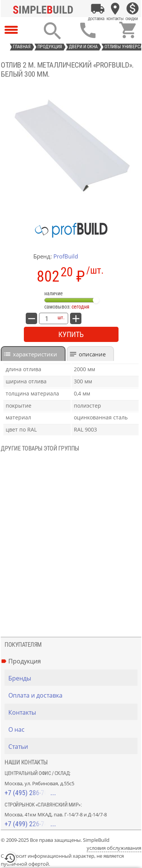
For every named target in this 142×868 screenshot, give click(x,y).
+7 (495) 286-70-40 (30, 793)
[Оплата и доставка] (98, 9)
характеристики (35, 354)
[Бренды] (73, 678)
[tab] (33, 354)
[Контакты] (115, 9)
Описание (92, 354)
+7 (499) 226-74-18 (30, 824)
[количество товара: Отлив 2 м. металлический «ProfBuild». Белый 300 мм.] (47, 318)
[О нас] (73, 729)
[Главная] (45, 9)
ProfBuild (66, 256)
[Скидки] (133, 9)
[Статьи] (73, 747)
